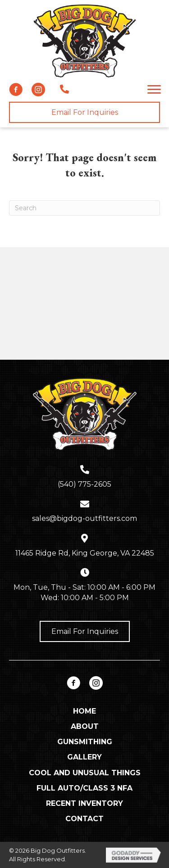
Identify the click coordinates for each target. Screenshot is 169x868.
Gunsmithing (85, 742)
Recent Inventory (84, 803)
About (85, 726)
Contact (84, 819)
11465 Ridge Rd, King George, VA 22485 (85, 553)
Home (84, 711)
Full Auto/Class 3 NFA (84, 788)
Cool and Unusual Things (85, 773)
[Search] (84, 208)
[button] (16, 90)
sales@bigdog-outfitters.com (84, 518)
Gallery (84, 757)
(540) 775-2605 (84, 484)
